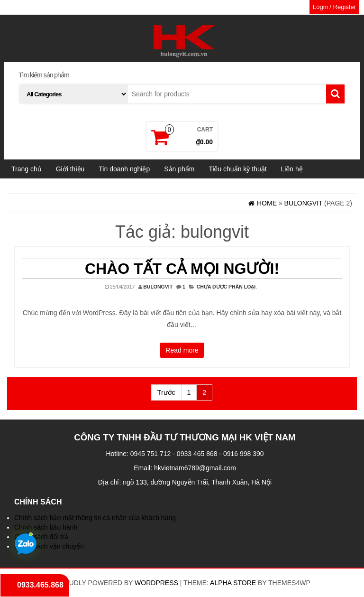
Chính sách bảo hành (46, 527)
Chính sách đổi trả (41, 537)
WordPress (156, 583)
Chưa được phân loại (226, 287)
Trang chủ (27, 169)
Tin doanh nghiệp (124, 169)
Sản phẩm (179, 169)
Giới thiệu (70, 169)
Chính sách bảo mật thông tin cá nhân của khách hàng (95, 518)
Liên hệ (292, 169)
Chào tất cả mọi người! (182, 269)
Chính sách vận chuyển (49, 546)
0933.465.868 (40, 585)
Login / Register (334, 7)
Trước (166, 392)
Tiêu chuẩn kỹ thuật (237, 169)
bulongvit (158, 287)
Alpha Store (233, 583)
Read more (182, 350)
